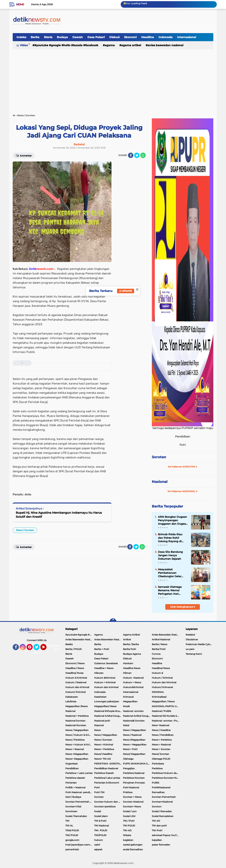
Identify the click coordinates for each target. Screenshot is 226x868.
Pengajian (129, 768)
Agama (110, 45)
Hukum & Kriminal (76, 678)
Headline (148, 37)
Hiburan (99, 673)
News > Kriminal (104, 745)
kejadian (157, 840)
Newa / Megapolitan (77, 730)
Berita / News (160, 644)
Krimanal (128, 697)
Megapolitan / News (163, 701)
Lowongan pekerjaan (107, 701)
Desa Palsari (96, 37)
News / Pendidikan (163, 735)
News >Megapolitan (77, 754)
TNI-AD (127, 830)
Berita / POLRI (74, 649)
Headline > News (104, 668)
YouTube (46, 649)
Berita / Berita (131, 644)
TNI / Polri (129, 821)
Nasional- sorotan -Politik (166, 721)
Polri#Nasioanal (161, 787)
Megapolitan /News (76, 706)
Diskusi (114, 37)
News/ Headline (103, 754)
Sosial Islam (101, 816)
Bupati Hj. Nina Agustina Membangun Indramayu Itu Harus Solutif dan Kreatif (59, 515)
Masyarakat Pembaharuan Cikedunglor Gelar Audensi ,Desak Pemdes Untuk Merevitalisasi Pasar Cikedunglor (171, 573)
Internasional (187, 37)
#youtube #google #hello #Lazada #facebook (66, 45)
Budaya (62, 37)
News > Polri (130, 749)
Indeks (21, 37)
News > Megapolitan (135, 745)
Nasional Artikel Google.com (109, 716)
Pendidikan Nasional (106, 768)
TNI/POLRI (100, 835)
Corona (156, 654)
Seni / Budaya (73, 797)
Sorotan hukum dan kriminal (109, 802)
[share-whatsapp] (143, 155)
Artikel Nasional (161, 639)
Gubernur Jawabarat (106, 663)
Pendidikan (72, 768)
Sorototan (71, 811)
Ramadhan (158, 792)
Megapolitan (130, 701)
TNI (67, 821)
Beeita (69, 644)
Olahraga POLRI (161, 759)
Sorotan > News (132, 797)
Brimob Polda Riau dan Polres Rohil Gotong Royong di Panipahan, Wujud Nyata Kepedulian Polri (173, 538)
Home (20, 4)
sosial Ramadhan (133, 849)
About (38, 653)
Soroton (157, 807)
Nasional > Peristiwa (77, 716)
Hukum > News (132, 682)
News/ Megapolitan (134, 754)
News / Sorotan (25, 530)
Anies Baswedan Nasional (165, 45)
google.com (72, 840)
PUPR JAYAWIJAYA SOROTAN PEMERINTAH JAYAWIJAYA (137, 764)
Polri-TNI (99, 792)
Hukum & (157, 673)
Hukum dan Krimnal (77, 687)
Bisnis (48, 37)
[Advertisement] (113, 80)
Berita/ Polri (159, 649)
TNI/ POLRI (72, 835)
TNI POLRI (129, 826)
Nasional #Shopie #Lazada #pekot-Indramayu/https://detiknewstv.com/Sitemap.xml (109, 711)
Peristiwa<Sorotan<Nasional (166, 778)
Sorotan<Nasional (162, 802)
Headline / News (75, 668)
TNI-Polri (157, 830)
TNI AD (156, 821)
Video (24, 45)
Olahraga (128, 759)
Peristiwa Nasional (134, 773)
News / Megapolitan (134, 730)
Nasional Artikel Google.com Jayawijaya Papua (137, 716)
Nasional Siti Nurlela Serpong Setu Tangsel (166, 716)
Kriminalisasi (159, 697)
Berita (35, 37)
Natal (126, 725)
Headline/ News (161, 668)
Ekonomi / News (75, 663)
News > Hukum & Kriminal (80, 745)
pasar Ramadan (161, 845)
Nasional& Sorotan (134, 721)
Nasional (160, 482)
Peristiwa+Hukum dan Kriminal (166, 773)
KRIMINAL (158, 692)
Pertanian (71, 783)
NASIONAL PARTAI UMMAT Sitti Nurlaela (166, 706)
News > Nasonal (75, 749)
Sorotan (159, 457)
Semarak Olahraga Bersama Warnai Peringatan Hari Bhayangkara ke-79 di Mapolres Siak (172, 590)
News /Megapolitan (134, 740)
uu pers (190, 649)
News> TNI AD (103, 759)
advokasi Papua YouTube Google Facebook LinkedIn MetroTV (166, 835)
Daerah (78, 37)
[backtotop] (113, 622)
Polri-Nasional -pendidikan (80, 792)
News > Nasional (161, 745)
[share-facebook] (131, 155)
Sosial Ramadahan (163, 816)
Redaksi (190, 635)
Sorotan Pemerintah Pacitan (80, 802)
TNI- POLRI (101, 830)
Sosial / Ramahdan (76, 816)
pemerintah (72, 849)
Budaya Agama (132, 654)
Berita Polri (129, 649)
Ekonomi (130, 37)
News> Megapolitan (77, 759)
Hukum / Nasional (76, 682)
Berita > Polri (102, 649)
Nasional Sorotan (75, 721)
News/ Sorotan (160, 754)
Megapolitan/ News (105, 706)
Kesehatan (100, 697)
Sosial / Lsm (130, 811)
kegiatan (128, 840)
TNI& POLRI (72, 830)
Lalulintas (71, 701)
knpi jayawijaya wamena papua (80, 845)
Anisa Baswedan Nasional (109, 639)
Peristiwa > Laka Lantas (79, 773)
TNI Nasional (101, 826)
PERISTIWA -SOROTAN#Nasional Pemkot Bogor (109, 764)
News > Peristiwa (162, 740)
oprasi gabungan (133, 845)
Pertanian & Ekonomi (107, 783)
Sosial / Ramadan (162, 811)
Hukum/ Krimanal (162, 687)
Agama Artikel (131, 45)
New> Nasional (160, 725)
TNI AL (69, 826)
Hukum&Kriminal (133, 687)
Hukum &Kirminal (105, 678)
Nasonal (99, 725)
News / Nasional (132, 735)
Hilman (127, 673)
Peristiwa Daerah (104, 773)
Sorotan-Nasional (133, 802)
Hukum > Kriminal (105, 682)
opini (97, 845)
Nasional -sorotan (133, 711)
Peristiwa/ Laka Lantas (107, 778)
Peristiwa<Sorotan (134, 778)
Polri (97, 787)
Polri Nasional (131, 787)
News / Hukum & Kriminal (80, 735)
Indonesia (166, 37)
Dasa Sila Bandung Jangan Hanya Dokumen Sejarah (170, 555)
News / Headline (161, 730)
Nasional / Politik (162, 711)
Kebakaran (72, 697)
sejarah (98, 849)
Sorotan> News (132, 807)
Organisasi (71, 764)
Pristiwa (128, 792)
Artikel (127, 639)
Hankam (128, 663)
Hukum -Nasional (133, 678)
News (97, 730)
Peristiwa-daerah (75, 778)
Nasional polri (102, 721)
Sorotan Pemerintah (164, 797)
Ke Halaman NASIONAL (183, 491)
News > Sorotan (161, 749)
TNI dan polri (159, 826)
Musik (126, 706)
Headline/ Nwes (74, 673)
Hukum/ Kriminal (75, 692)
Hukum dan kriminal (106, 687)
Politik (156, 783)
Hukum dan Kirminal (164, 682)
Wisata (127, 835)
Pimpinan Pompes (134, 783)
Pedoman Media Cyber (199, 644)
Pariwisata (158, 764)
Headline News (132, 668)
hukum (98, 840)
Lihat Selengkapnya (183, 607)
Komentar (24, 155)
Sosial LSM (129, 816)
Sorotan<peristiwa (105, 807)
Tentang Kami (60, 648)
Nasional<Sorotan (76, 725)
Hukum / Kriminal (162, 678)
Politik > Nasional (75, 787)
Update (126, 291)
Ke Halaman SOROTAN (183, 467)
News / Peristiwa (75, 740)
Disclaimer (192, 639)
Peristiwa (157, 768)
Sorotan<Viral (73, 807)
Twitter (38, 649)
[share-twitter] (137, 155)
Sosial (98, 811)
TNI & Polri (100, 821)
